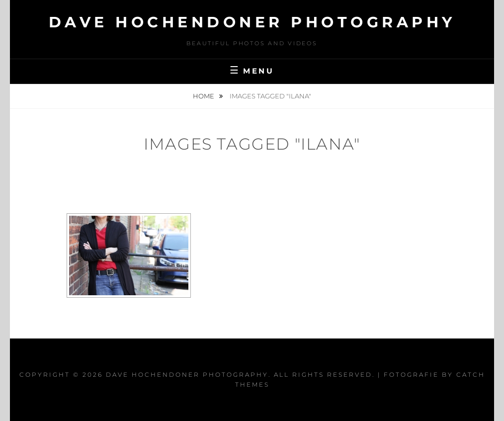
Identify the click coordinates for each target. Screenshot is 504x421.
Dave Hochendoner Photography (252, 22)
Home (204, 96)
